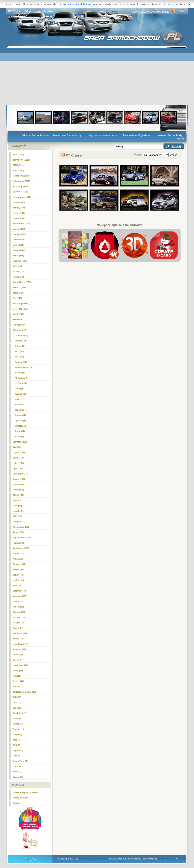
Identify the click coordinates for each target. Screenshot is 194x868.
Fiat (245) (17, 298)
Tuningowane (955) (22, 176)
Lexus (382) (18, 245)
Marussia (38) (19, 596)
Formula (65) (19, 543)
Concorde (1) (21, 410)
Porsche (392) (20, 240)
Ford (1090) (18, 170)
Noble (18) (18, 655)
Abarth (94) (18, 495)
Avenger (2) (20, 394)
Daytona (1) (20, 415)
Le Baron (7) (21, 383)
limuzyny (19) (19, 649)
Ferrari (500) (19, 213)
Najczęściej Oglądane (137, 135)
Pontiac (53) (19, 554)
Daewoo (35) (19, 612)
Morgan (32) (19, 623)
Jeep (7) (17, 740)
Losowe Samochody (169, 135)
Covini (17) (18, 660)
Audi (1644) (18, 154)
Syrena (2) (18, 777)
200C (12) (19, 357)
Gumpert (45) (19, 564)
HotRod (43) (19, 580)
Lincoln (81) (19, 511)
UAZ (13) (17, 702)
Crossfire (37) (21, 335)
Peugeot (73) (19, 522)
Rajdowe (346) (20, 261)
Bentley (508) (19, 208)
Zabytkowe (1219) (21, 160)
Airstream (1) (21, 405)
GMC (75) (17, 516)
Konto (180, 138)
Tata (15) (17, 676)
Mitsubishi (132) (21, 474)
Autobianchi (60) (21, 548)
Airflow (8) (20, 373)
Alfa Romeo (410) (21, 224)
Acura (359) (18, 256)
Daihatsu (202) (20, 442)
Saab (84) (17, 506)
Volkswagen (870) (21, 181)
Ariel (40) (17, 585)
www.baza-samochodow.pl (93, 859)
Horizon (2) (20, 399)
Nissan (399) (19, 229)
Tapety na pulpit (21, 798)
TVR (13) (17, 697)
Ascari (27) (18, 628)
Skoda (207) (19, 319)
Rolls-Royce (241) (21, 303)
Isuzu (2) (17, 772)
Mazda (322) (19, 272)
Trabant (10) (19, 729)
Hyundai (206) (20, 325)
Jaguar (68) (18, 532)
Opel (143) (18, 468)
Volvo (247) (18, 293)
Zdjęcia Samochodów (35, 135)
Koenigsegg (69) (21, 527)
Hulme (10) (18, 724)
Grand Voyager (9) (24, 367)
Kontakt (171, 859)
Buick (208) (18, 314)
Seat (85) (17, 500)
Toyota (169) (19, 452)
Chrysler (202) (20, 330)
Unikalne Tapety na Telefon (26, 792)
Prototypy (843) (20, 186)
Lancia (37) (18, 601)
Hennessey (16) (20, 665)
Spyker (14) (18, 681)
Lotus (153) (18, 463)
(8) (21, 378)
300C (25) (19, 351)
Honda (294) (19, 277)
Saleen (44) (18, 569)
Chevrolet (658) (20, 192)
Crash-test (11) (20, 713)
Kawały (16, 803)
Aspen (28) (20, 346)
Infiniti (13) (18, 687)
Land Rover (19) (21, 644)
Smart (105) (18, 490)
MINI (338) (18, 266)
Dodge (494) (19, 218)
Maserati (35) (19, 617)
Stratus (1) (20, 431)
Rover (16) (18, 671)
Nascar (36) (18, 607)
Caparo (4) (18, 750)
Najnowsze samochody (102, 135)
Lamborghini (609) (22, 197)
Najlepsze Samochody (67, 135)
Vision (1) (19, 436)
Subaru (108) (19, 484)
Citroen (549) (19, 202)
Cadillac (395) (19, 234)
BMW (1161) (19, 165)
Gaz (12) (17, 708)
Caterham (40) (20, 591)
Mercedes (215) (20, 309)
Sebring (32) (21, 341)
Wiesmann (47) (20, 559)
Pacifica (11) (21, 362)
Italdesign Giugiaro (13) (24, 692)
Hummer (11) (19, 718)
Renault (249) (19, 287)
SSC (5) (16, 745)
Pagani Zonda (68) (22, 538)
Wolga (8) (17, 734)
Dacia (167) (18, 458)
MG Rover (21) (20, 633)
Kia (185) (17, 447)
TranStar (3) (18, 766)
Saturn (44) (18, 575)
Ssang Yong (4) (20, 761)
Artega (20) (18, 639)
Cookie (161, 859)
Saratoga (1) (21, 426)
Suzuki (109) (19, 479)
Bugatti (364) (19, 250)
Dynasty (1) (20, 421)
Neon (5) (19, 389)
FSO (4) (16, 756)
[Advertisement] (97, 76)
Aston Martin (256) (22, 282)
